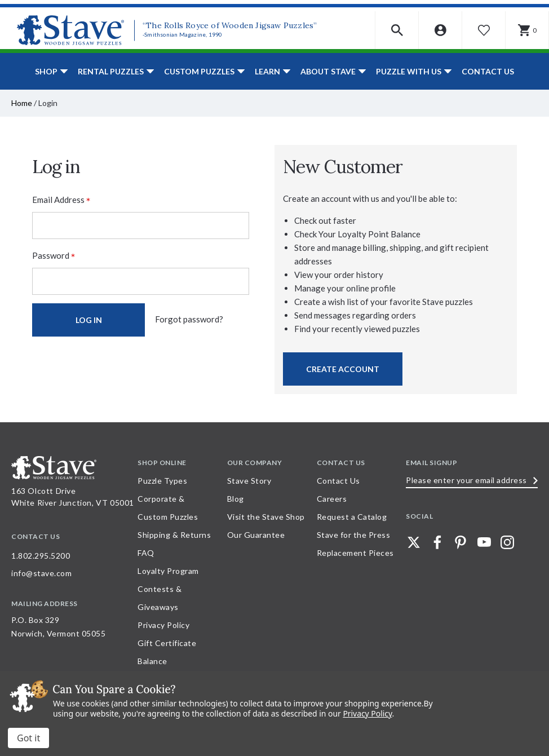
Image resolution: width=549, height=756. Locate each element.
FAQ (146, 553)
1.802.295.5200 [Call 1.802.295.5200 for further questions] (41, 556)
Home (22, 103)
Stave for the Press (354, 535)
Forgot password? (189, 319)
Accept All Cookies (28, 738)
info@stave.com (41, 573)
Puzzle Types (162, 481)
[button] (397, 30)
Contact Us (488, 71)
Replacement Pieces (355, 553)
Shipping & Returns (174, 535)
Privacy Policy (163, 625)
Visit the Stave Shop (266, 517)
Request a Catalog (352, 517)
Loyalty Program (168, 571)
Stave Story (249, 481)
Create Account (343, 369)
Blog (236, 499)
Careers (332, 499)
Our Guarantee (256, 535)
